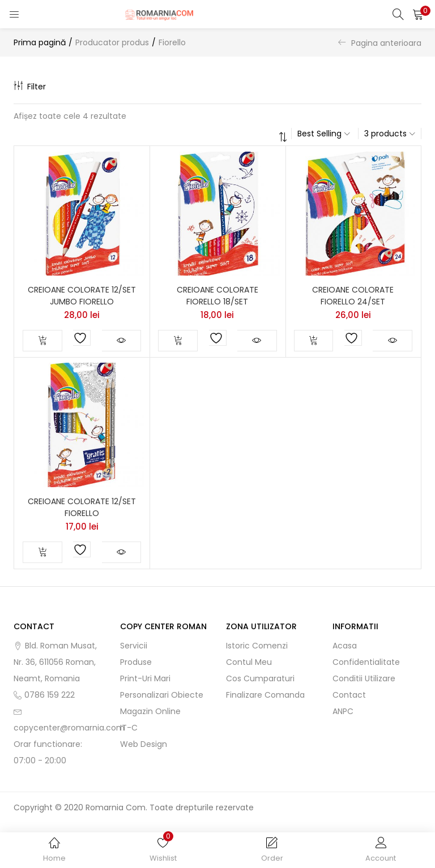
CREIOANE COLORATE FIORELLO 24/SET (353, 296)
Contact (349, 695)
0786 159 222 (50, 695)
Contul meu (249, 662)
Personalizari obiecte (162, 695)
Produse (136, 662)
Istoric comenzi (257, 646)
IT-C (129, 728)
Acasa (345, 646)
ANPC (343, 711)
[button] (418, 14)
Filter (30, 87)
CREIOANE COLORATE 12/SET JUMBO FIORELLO (82, 296)
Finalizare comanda (265, 695)
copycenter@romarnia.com (69, 728)
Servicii (134, 646)
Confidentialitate (366, 662)
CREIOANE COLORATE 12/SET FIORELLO (82, 507)
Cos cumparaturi (260, 678)
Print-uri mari (145, 678)
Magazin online (150, 711)
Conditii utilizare (364, 678)
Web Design (144, 744)
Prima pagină (40, 42)
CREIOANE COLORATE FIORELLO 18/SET (217, 296)
